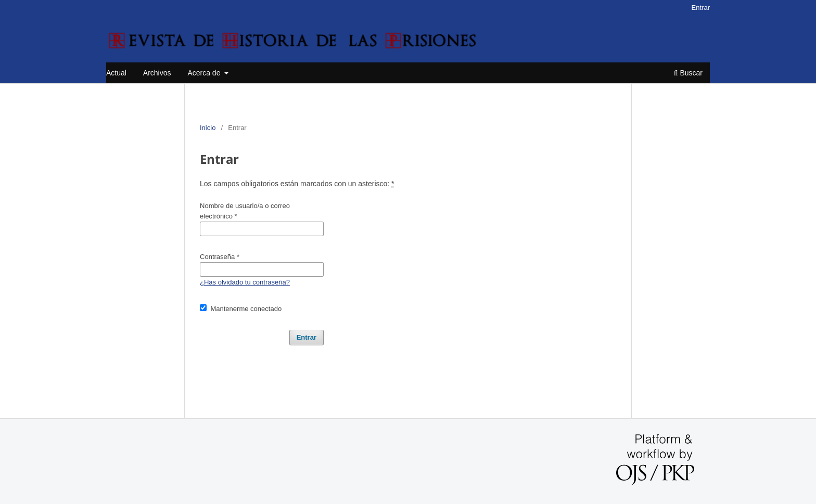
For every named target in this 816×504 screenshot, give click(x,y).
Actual (116, 73)
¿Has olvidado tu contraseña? (245, 282)
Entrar (701, 8)
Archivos (157, 73)
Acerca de (205, 73)
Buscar (688, 73)
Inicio (208, 128)
